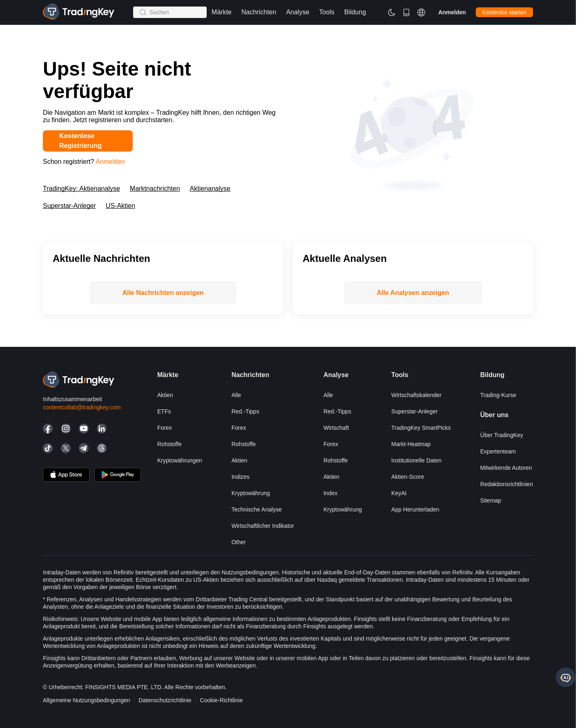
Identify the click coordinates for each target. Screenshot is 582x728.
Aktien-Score (408, 477)
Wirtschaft (336, 428)
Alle (236, 395)
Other (239, 542)
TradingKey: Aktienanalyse (81, 189)
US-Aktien (120, 206)
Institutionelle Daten (416, 460)
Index (330, 493)
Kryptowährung (251, 493)
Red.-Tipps (245, 411)
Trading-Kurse (498, 395)
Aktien (165, 395)
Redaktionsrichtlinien (507, 484)
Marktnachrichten (155, 189)
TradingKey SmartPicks (421, 428)
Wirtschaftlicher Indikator (263, 526)
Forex (165, 428)
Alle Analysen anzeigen (413, 293)
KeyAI (399, 493)
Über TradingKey (502, 435)
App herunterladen (415, 509)
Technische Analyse (257, 509)
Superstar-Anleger (69, 206)
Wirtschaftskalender (416, 395)
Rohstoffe (169, 444)
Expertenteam (498, 451)
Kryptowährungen (180, 460)
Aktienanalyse (210, 189)
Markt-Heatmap (411, 444)
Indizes (241, 477)
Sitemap (491, 500)
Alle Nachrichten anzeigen (163, 293)
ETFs (164, 411)
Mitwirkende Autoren (506, 468)
